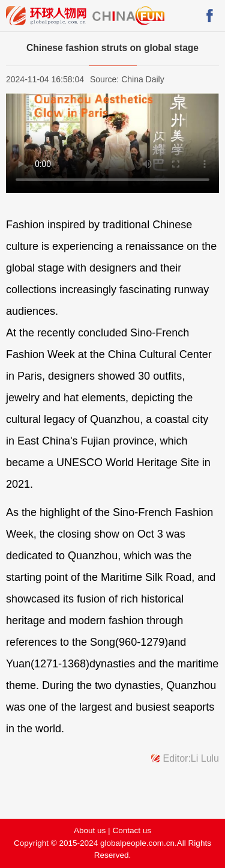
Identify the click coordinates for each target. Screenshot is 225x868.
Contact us (132, 830)
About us (90, 830)
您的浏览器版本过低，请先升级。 (112, 143)
